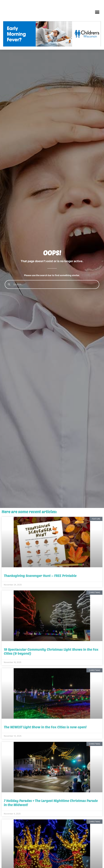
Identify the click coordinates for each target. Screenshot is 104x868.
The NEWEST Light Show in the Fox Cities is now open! (45, 750)
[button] (97, 12)
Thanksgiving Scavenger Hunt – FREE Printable (40, 598)
